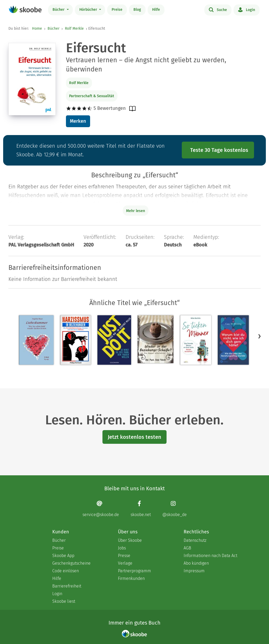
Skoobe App (63, 556)
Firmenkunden (131, 578)
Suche (218, 9)
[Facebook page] (141, 509)
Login (247, 9)
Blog (137, 10)
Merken (78, 121)
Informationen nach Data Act (210, 556)
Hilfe (156, 10)
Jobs (122, 548)
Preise (117, 10)
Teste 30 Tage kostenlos (219, 150)
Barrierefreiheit (67, 586)
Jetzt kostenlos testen (134, 437)
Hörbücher (89, 10)
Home (37, 29)
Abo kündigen (196, 563)
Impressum (194, 571)
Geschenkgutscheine (71, 563)
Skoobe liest (64, 601)
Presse (124, 556)
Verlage (125, 563)
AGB (187, 548)
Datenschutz (195, 540)
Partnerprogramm (134, 571)
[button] (260, 336)
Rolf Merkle (74, 29)
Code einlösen (66, 571)
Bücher (59, 10)
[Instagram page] (175, 509)
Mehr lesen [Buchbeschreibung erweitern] (136, 211)
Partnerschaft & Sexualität (92, 96)
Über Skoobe (130, 540)
